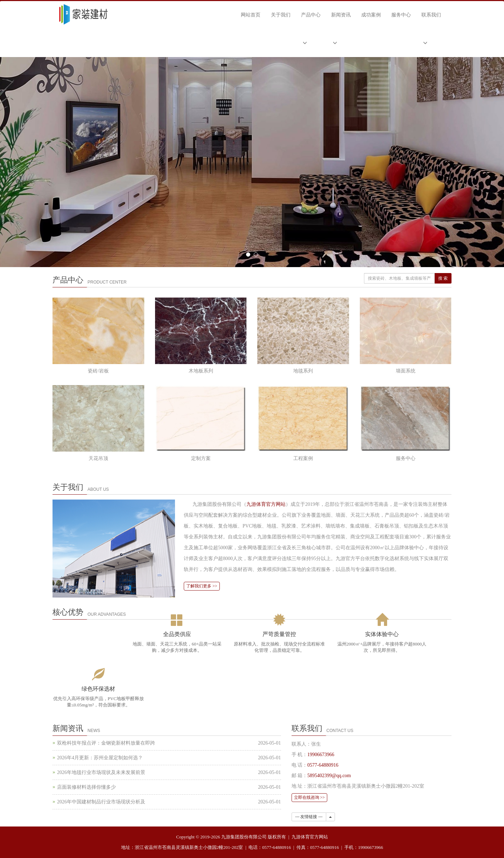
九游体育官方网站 (266, 504)
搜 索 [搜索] (443, 278)
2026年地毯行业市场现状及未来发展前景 (101, 772)
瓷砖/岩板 (98, 371)
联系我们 (431, 15)
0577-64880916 (323, 765)
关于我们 (281, 15)
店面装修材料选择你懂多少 (86, 787)
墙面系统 (406, 371)
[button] (311, 43)
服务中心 (401, 15)
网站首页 (251, 15)
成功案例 (371, 15)
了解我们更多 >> (202, 586)
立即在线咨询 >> (310, 797)
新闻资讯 (341, 15)
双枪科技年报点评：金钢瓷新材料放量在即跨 (106, 743)
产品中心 (311, 15)
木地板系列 (201, 371)
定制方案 (201, 458)
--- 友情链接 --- (309, 817)
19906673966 (321, 755)
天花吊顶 (98, 458)
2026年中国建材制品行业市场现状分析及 (101, 802)
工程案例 (303, 458)
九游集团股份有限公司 (244, 837)
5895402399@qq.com (329, 776)
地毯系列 (303, 371)
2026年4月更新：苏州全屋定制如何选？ (100, 758)
